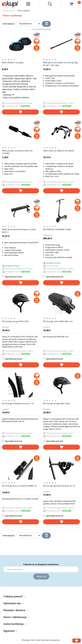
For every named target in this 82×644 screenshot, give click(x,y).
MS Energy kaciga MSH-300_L (16, 321)
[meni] (28, 4)
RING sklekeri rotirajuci (13, 62)
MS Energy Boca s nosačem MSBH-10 (19, 486)
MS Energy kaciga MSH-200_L (57, 403)
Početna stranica (9, 11)
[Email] (41, 569)
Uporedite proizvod (12, 277)
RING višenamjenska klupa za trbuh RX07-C (19, 231)
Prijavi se (41, 576)
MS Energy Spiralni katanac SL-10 (59, 486)
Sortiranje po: (9, 24)
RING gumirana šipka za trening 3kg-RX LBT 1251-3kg (61, 64)
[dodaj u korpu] (20, 112)
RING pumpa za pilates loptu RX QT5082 (17, 152)
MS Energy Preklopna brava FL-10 (18, 403)
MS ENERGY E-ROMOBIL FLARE (57, 229)
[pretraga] (50, 4)
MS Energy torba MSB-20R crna (58, 321)
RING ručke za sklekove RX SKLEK (59, 151)
